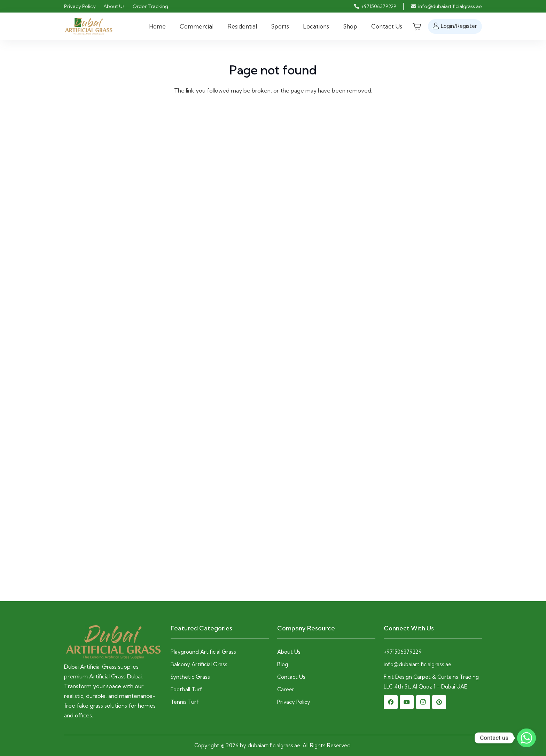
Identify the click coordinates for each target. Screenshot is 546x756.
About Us (289, 652)
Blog (283, 664)
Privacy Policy (294, 702)
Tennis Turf (185, 702)
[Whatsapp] (526, 738)
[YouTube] (407, 702)
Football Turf (187, 689)
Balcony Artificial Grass (199, 664)
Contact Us (291, 677)
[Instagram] (423, 702)
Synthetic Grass (191, 677)
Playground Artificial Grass (203, 652)
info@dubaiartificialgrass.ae (418, 664)
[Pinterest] (439, 702)
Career (286, 689)
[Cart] (417, 26)
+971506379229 (403, 652)
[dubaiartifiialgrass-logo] (89, 27)
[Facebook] (391, 702)
